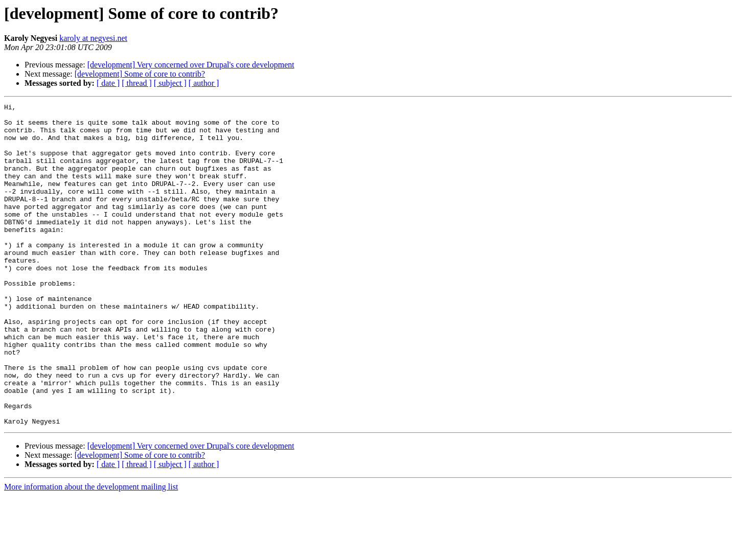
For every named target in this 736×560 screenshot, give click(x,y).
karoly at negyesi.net (93, 38)
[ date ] (108, 83)
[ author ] (204, 83)
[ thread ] (137, 83)
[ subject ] (170, 83)
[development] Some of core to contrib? (140, 74)
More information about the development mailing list (91, 551)
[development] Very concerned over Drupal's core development (191, 65)
